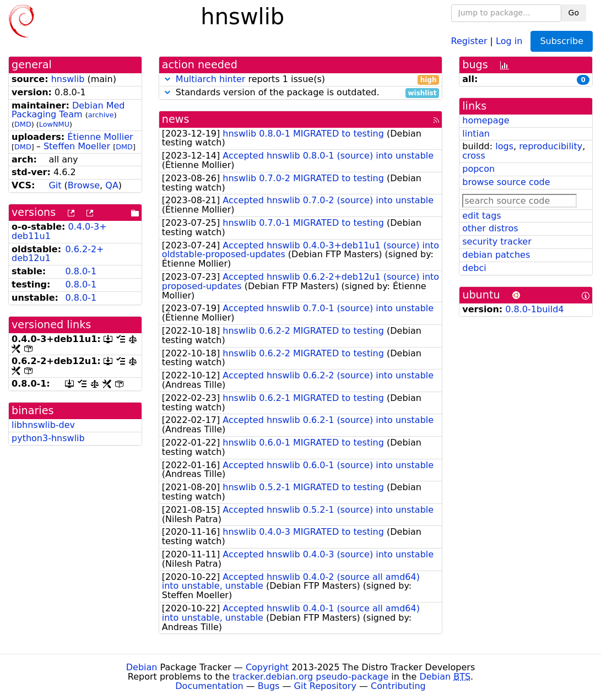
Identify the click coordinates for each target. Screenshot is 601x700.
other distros (490, 228)
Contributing (398, 686)
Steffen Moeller (77, 146)
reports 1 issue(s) (301, 80)
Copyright (267, 667)
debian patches (496, 255)
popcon (478, 169)
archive (101, 115)
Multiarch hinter (211, 79)
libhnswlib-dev (43, 425)
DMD (23, 124)
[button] (167, 79)
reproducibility (551, 146)
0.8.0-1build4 (534, 309)
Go (574, 13)
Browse (84, 185)
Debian (142, 667)
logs (504, 146)
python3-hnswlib (48, 438)
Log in (509, 40)
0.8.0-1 (81, 271)
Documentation (209, 686)
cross (473, 156)
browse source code (506, 182)
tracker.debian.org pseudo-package (310, 677)
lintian (476, 134)
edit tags (481, 216)
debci (474, 268)
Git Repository (325, 686)
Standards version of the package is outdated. (301, 93)
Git (55, 185)
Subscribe (562, 41)
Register (469, 40)
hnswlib (68, 79)
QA (112, 185)
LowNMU (54, 124)
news (176, 119)
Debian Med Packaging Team (68, 110)
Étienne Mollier (100, 137)
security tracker (497, 242)
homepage (486, 120)
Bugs (269, 686)
